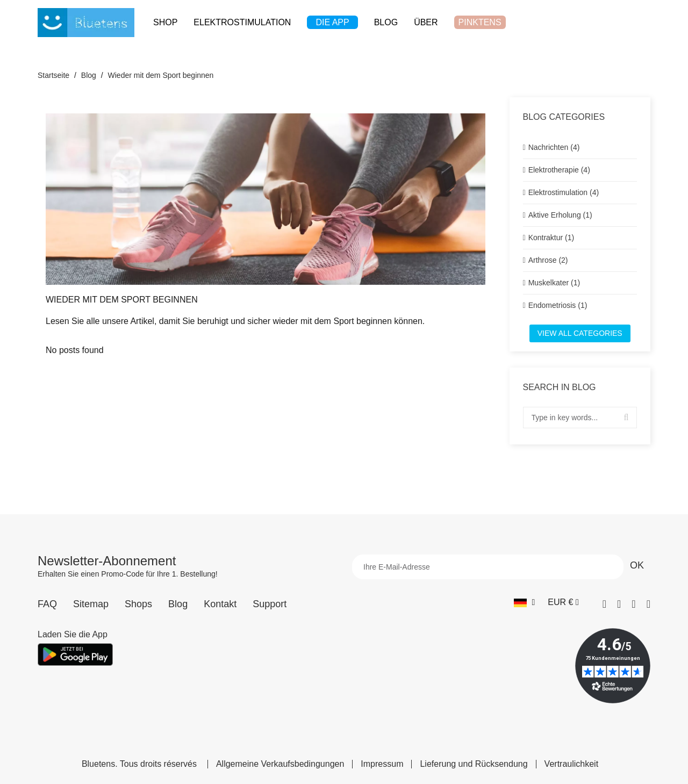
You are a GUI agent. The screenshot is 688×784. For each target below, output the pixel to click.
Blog (178, 604)
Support (270, 604)
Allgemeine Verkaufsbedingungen (280, 764)
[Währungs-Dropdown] (563, 602)
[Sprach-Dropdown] (524, 602)
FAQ (47, 604)
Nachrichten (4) (554, 147)
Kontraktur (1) (551, 238)
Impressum (382, 764)
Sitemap (91, 604)
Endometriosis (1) (558, 305)
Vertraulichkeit (572, 764)
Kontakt (220, 604)
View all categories (580, 333)
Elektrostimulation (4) (564, 192)
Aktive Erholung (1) (560, 215)
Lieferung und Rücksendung (474, 764)
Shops (138, 604)
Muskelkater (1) (554, 283)
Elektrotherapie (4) (559, 170)
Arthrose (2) (548, 260)
